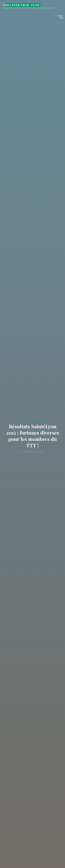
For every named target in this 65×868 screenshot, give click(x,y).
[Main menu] (60, 17)
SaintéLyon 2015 (36, 421)
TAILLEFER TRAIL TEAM (21, 5)
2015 (22, 421)
